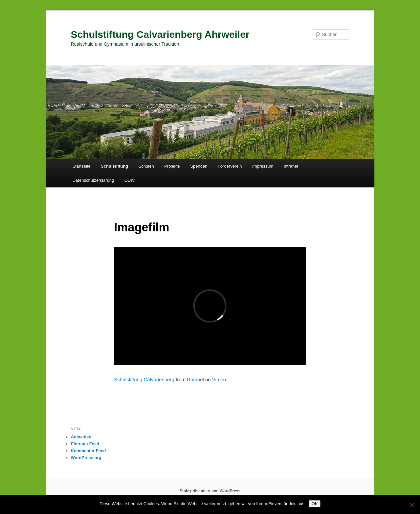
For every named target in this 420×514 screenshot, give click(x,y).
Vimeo (219, 379)
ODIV (130, 180)
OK (314, 504)
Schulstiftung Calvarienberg (144, 379)
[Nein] (412, 505)
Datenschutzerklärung (93, 180)
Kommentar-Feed (88, 451)
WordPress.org (86, 458)
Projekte (172, 166)
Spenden (199, 166)
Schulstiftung (114, 166)
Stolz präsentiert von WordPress (210, 491)
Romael (195, 379)
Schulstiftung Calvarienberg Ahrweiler (160, 34)
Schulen (146, 166)
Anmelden (81, 437)
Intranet (291, 166)
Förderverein (230, 166)
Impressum (263, 166)
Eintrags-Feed (85, 444)
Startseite (82, 166)
